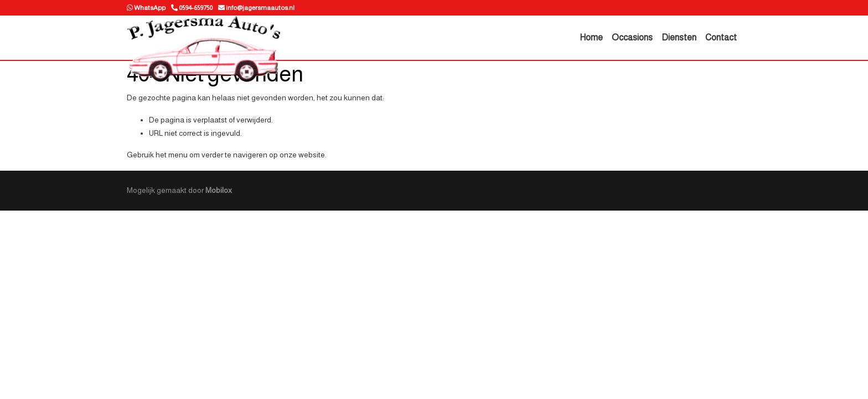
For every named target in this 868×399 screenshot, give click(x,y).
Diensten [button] (679, 37)
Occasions (632, 37)
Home (591, 37)
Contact (721, 37)
